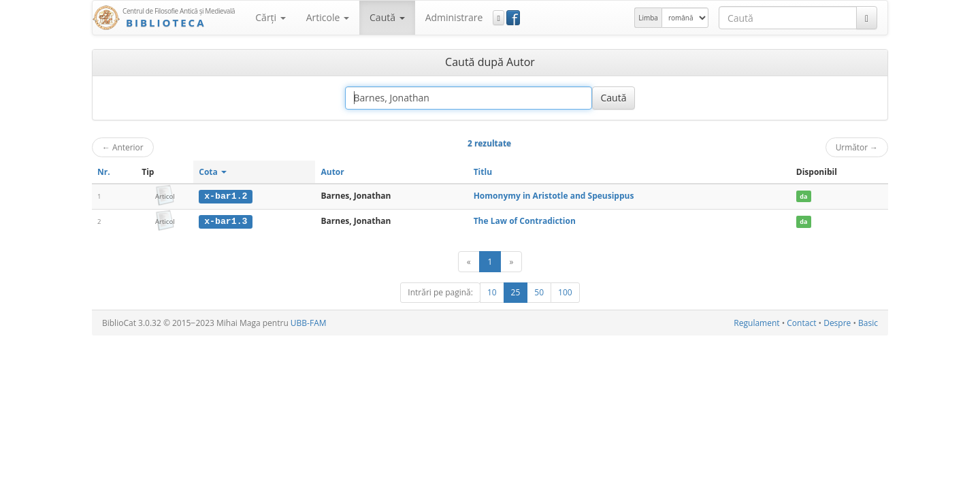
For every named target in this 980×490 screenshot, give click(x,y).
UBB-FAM (309, 322)
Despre (837, 322)
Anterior (123, 147)
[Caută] (867, 18)
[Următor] (511, 261)
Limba (648, 18)
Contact (801, 322)
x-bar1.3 (226, 221)
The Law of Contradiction (525, 221)
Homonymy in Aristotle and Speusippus (554, 196)
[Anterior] (469, 261)
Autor (332, 172)
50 (539, 292)
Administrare (454, 17)
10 (492, 292)
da (803, 196)
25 (516, 292)
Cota (213, 172)
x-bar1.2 (226, 196)
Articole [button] (328, 17)
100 (565, 292)
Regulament (756, 322)
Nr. (104, 172)
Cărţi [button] (270, 17)
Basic (868, 322)
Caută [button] (387, 17)
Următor (857, 147)
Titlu (483, 172)
